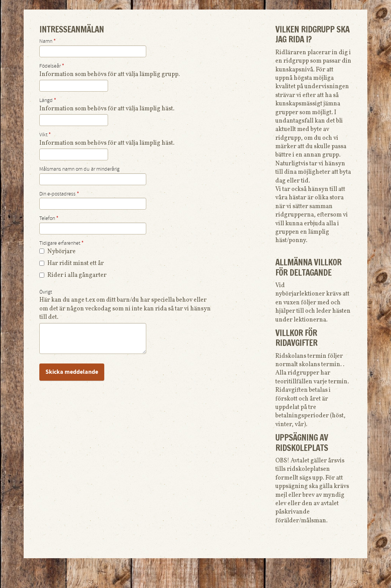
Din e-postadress (59, 194)
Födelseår (52, 66)
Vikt (45, 135)
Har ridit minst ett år (72, 263)
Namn (48, 41)
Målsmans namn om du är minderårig (79, 169)
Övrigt (46, 292)
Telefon (49, 218)
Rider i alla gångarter (73, 275)
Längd (48, 100)
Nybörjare (57, 252)
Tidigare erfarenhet (61, 243)
